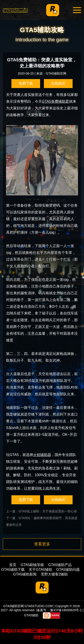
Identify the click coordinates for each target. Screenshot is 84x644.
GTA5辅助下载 (13, 570)
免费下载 (26, 83)
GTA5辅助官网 (56, 73)
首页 (13, 565)
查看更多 (42, 544)
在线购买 (58, 83)
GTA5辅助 (31, 615)
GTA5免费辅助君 (55, 101)
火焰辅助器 (42, 455)
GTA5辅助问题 (68, 570)
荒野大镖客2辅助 (54, 574)
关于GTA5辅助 (40, 570)
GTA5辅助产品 (60, 565)
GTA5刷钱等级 (32, 565)
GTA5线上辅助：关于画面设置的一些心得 (48, 511)
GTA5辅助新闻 (25, 574)
